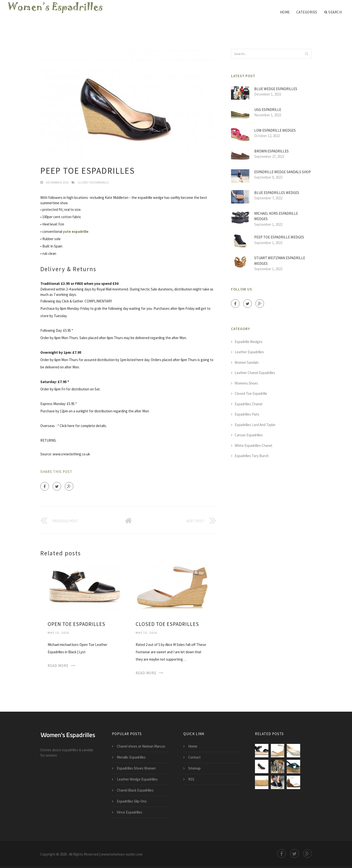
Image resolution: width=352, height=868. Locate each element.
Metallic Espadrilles (131, 757)
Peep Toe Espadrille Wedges (279, 237)
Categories (307, 12)
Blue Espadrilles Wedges (277, 193)
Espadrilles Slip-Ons (132, 801)
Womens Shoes (246, 383)
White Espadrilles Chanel (253, 445)
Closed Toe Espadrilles (167, 624)
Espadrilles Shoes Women (136, 768)
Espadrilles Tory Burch (252, 456)
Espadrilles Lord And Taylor (255, 425)
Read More (58, 666)
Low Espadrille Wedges (275, 130)
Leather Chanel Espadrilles (255, 373)
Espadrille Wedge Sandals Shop (283, 172)
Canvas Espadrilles (249, 435)
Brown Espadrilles (271, 151)
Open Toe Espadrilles (77, 624)
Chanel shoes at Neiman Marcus (141, 746)
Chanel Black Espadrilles (135, 790)
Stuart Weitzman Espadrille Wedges (280, 261)
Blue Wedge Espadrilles (276, 89)
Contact (194, 757)
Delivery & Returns (68, 269)
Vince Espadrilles (130, 812)
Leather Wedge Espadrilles (137, 779)
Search (333, 12)
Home (285, 12)
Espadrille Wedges (249, 342)
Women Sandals (247, 362)
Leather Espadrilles (249, 352)
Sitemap (194, 768)
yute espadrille (76, 231)
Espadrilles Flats (247, 414)
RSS (191, 779)
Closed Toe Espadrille (93, 182)
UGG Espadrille (268, 110)
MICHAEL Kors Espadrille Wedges (276, 216)
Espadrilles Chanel (248, 404)
